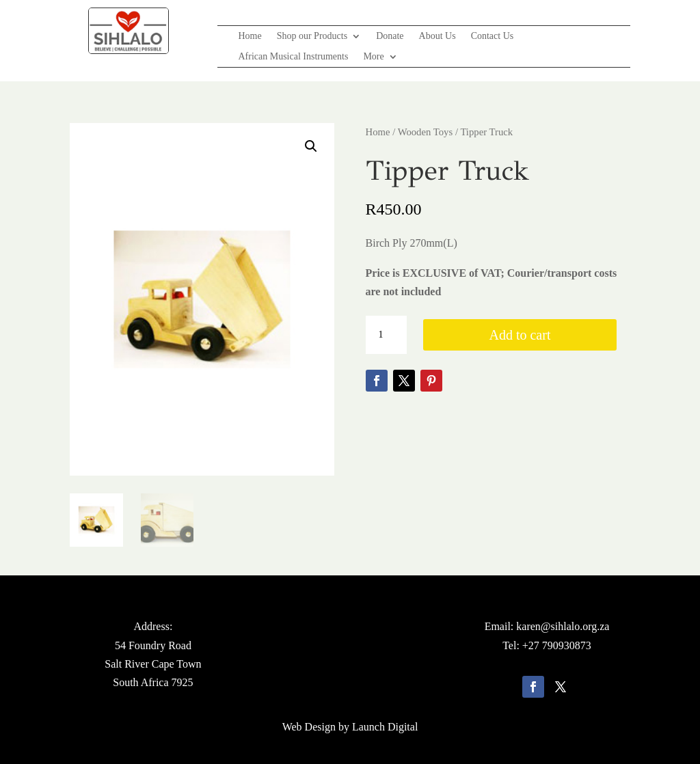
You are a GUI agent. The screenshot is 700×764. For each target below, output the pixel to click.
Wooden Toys (426, 132)
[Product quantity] (386, 335)
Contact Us (493, 36)
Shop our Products (312, 36)
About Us (437, 36)
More (373, 57)
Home (250, 36)
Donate (390, 36)
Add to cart (520, 335)
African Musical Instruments (293, 57)
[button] (311, 146)
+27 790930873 (557, 645)
